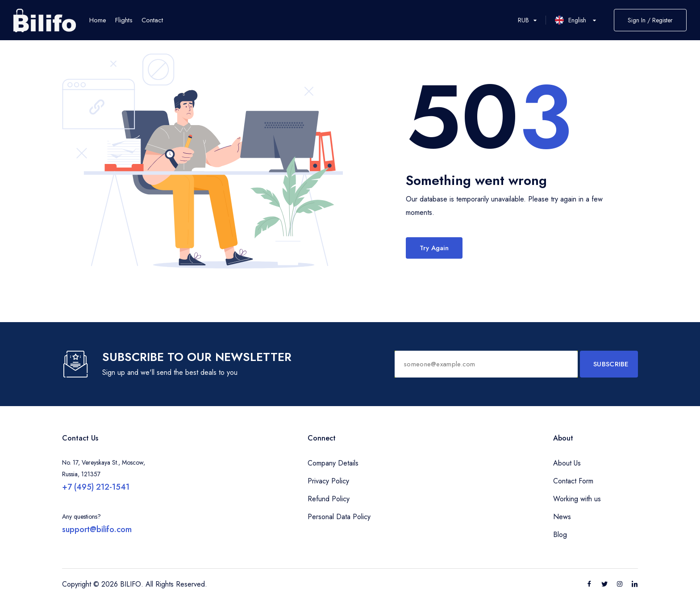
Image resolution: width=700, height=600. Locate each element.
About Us (567, 463)
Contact (152, 20)
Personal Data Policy (339, 517)
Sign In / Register (650, 20)
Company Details (333, 463)
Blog (560, 535)
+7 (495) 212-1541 (96, 487)
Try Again (434, 248)
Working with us (577, 499)
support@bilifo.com (97, 529)
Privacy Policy (328, 481)
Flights (124, 20)
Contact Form (573, 481)
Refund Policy (329, 499)
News (562, 517)
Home (98, 20)
